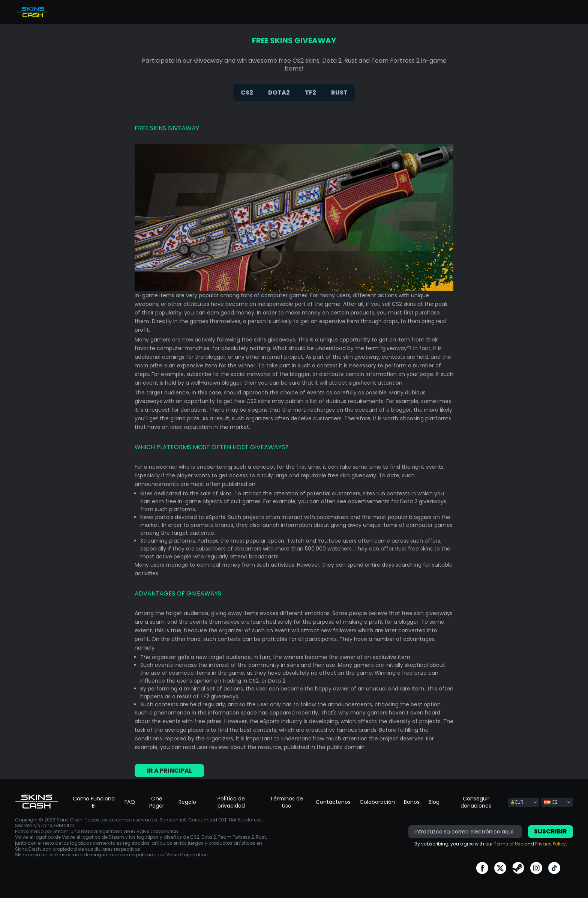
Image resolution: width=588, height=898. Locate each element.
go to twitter (500, 868)
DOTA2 (279, 93)
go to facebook (482, 868)
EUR (517, 802)
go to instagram (536, 868)
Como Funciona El (94, 802)
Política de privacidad (231, 802)
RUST (339, 93)
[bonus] (465, 832)
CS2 (247, 93)
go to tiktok (554, 868)
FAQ (130, 802)
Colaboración (377, 802)
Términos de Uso (286, 802)
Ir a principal (169, 771)
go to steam (518, 868)
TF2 (310, 93)
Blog (434, 802)
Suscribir (550, 831)
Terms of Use (508, 844)
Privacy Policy (550, 844)
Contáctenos (333, 802)
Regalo (187, 802)
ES (551, 802)
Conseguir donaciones (476, 802)
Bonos (412, 802)
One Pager (157, 802)
